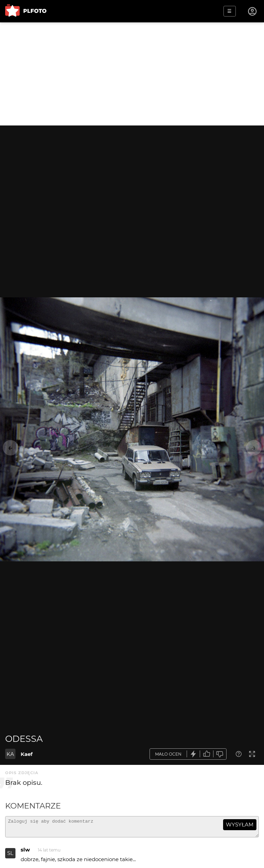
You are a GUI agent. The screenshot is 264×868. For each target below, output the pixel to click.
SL (10, 856)
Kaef (27, 754)
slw (25, 853)
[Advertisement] (132, 74)
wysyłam (240, 825)
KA (10, 754)
